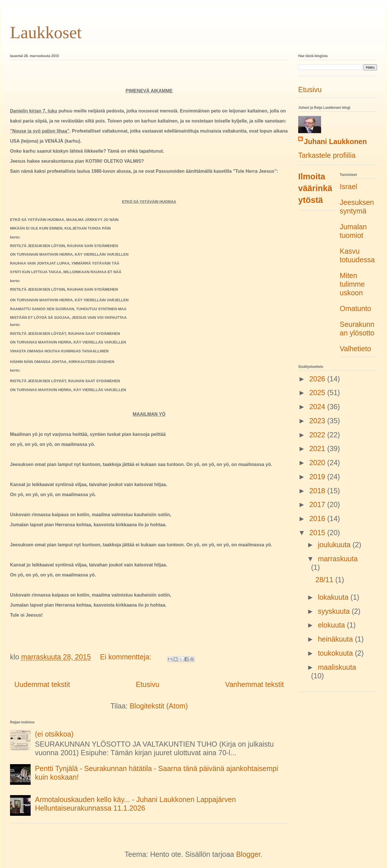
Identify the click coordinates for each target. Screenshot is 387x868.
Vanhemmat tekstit (255, 684)
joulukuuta (335, 545)
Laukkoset (46, 32)
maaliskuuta (337, 667)
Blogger (248, 854)
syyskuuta (335, 611)
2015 (318, 533)
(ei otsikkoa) (54, 734)
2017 (318, 504)
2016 (318, 519)
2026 (318, 379)
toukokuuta (336, 653)
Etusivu (148, 684)
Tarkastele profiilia (327, 155)
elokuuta (332, 625)
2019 (318, 477)
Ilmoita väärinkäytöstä (315, 188)
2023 (318, 421)
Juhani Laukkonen (335, 141)
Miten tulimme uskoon (352, 284)
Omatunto (355, 308)
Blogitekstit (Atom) (159, 706)
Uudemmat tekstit (42, 684)
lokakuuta (334, 597)
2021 (318, 448)
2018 (318, 491)
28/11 (325, 580)
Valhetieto (355, 349)
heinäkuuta (336, 639)
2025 (318, 393)
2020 (318, 463)
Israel (348, 187)
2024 (318, 407)
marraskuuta (338, 559)
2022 (318, 435)
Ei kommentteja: (127, 657)
